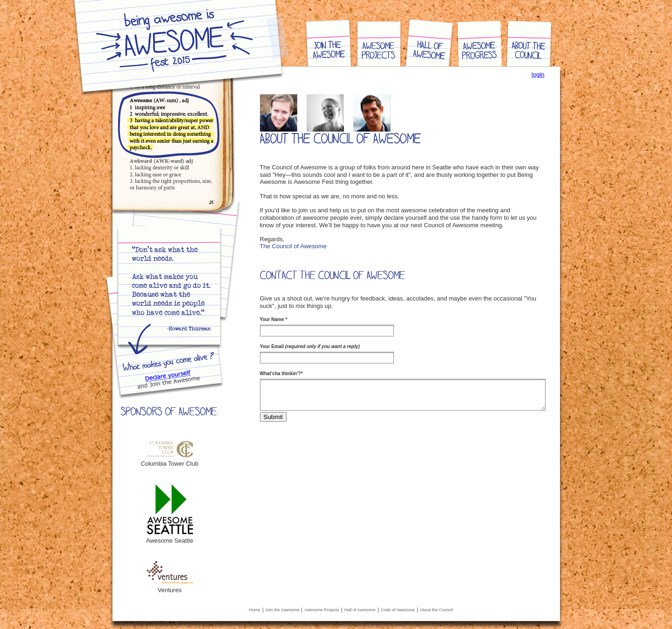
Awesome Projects (322, 610)
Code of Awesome (398, 610)
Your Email (310, 346)
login (538, 74)
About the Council (437, 610)
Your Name (274, 319)
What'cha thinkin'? (281, 374)
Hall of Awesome (360, 610)
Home (255, 610)
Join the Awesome (283, 610)
